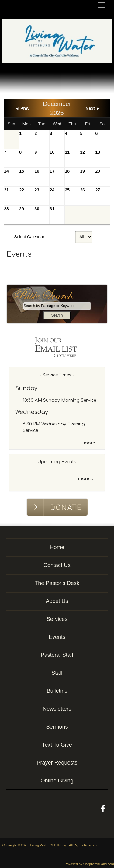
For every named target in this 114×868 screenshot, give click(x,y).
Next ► (93, 108)
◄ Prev (22, 108)
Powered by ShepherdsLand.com (89, 864)
